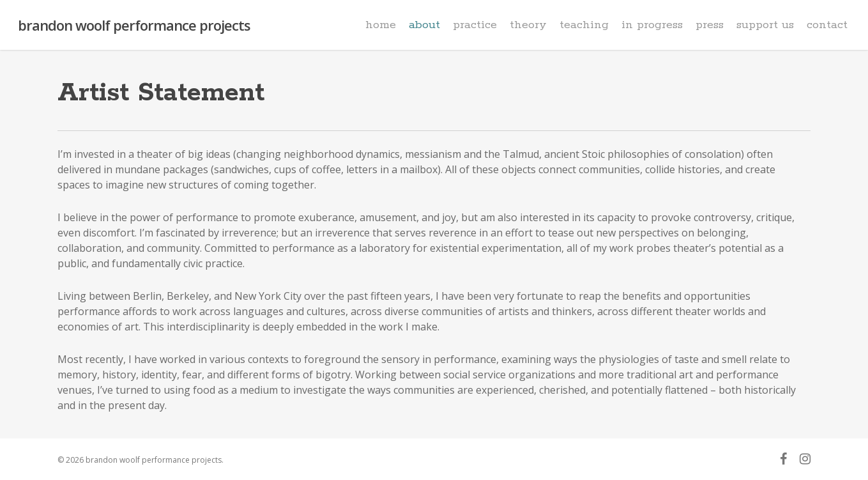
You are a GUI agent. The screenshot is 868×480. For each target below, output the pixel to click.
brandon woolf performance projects (134, 25)
